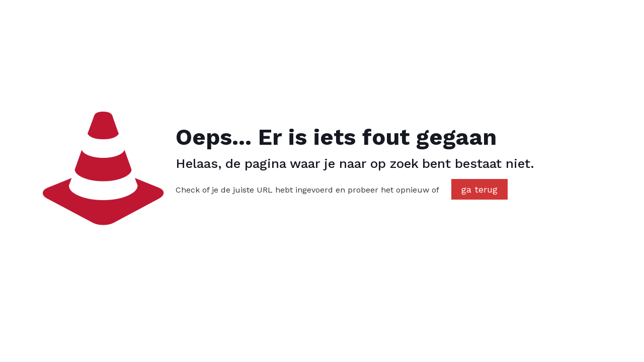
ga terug (479, 189)
